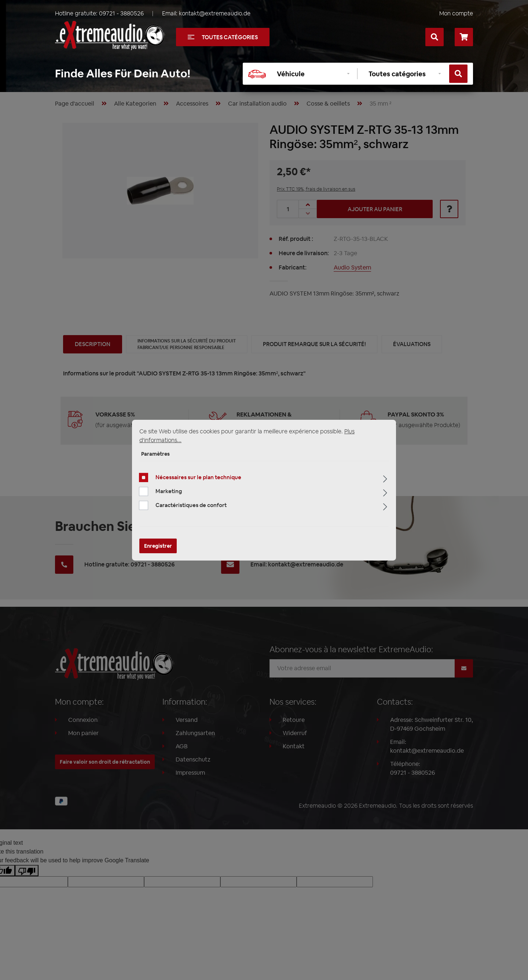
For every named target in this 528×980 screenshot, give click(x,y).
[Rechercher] (434, 37)
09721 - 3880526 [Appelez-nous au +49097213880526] (121, 13)
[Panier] (464, 37)
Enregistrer (158, 546)
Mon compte (456, 13)
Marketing (169, 491)
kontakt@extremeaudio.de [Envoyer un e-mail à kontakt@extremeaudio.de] (215, 13)
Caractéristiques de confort (191, 505)
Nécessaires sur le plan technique (198, 477)
